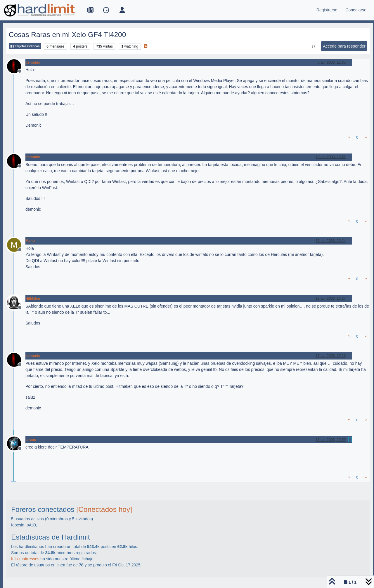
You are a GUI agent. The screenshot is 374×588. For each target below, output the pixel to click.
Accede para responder (344, 46)
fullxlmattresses (25, 559)
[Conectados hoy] (104, 509)
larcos (31, 440)
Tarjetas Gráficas (25, 46)
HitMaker (33, 299)
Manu (30, 241)
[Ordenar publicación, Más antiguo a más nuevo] (314, 46)
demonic (33, 62)
